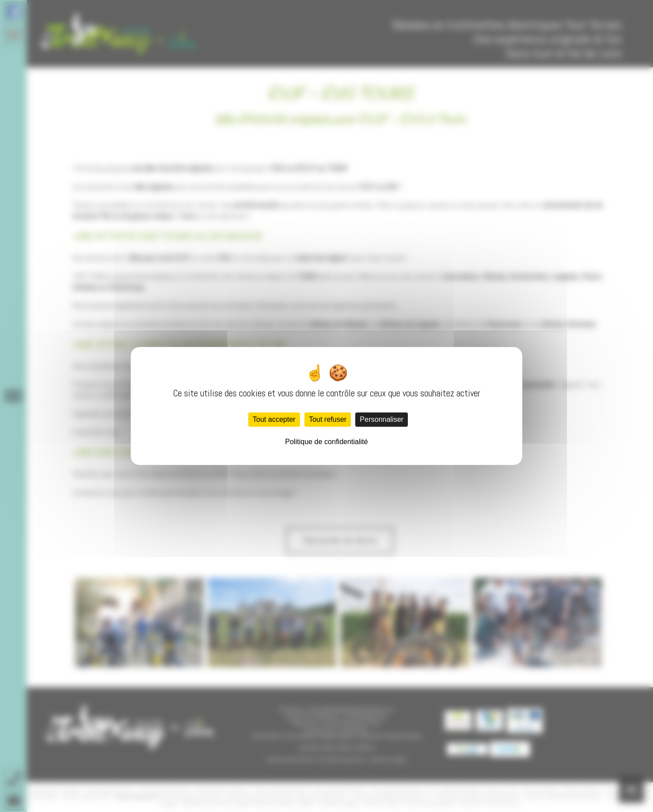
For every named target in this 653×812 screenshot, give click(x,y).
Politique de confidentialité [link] (327, 442)
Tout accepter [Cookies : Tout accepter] (274, 419)
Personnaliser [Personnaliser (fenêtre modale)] (382, 419)
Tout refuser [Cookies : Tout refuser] (328, 419)
